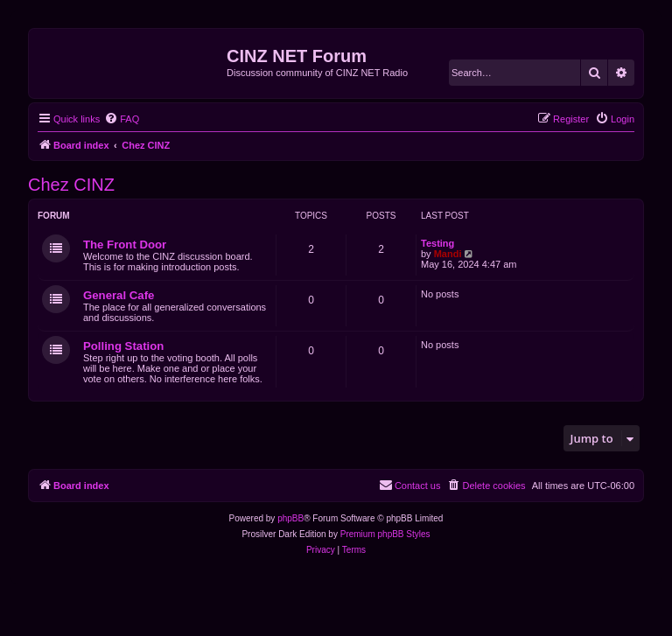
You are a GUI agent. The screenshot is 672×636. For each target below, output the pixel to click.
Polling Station (123, 346)
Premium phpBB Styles (385, 534)
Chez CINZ (71, 185)
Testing (437, 243)
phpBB (290, 518)
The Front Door (125, 245)
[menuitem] (122, 119)
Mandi (448, 254)
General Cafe (119, 295)
